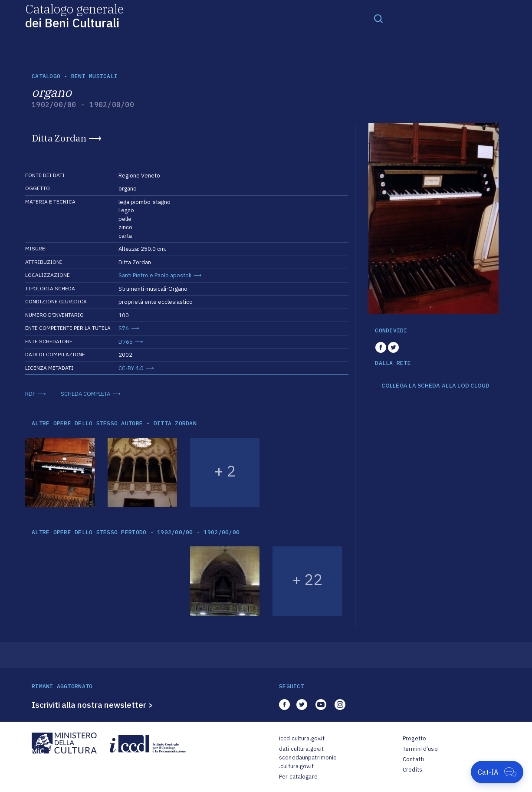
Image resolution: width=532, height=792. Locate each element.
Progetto (414, 738)
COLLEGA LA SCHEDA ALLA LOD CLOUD (435, 386)
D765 (126, 342)
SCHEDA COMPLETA (85, 394)
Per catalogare (298, 777)
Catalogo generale (74, 15)
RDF (30, 394)
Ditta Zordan (59, 138)
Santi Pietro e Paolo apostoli (155, 275)
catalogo (46, 76)
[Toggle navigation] (378, 18)
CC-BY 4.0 (131, 368)
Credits (412, 770)
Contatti (413, 759)
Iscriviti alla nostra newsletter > (92, 705)
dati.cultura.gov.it (301, 749)
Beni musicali (94, 76)
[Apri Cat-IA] (497, 772)
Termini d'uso (420, 749)
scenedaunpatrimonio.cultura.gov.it (308, 762)
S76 (124, 328)
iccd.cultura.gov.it (302, 738)
